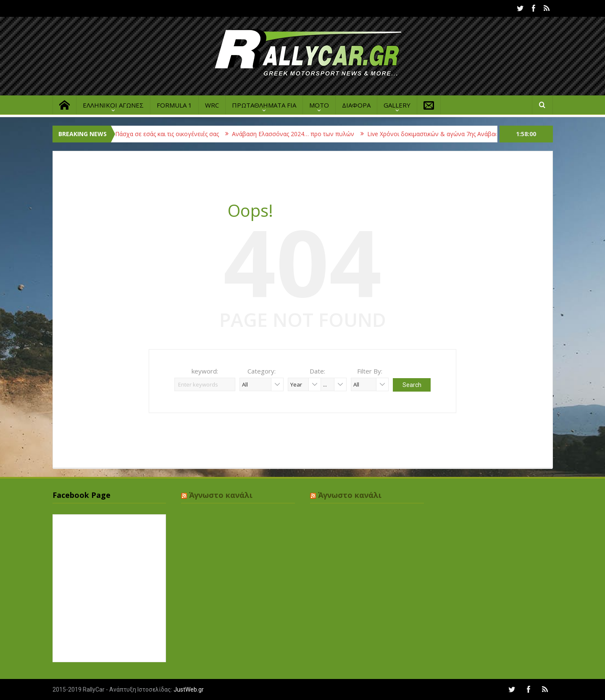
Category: (262, 371)
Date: (317, 371)
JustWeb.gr (189, 689)
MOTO (319, 105)
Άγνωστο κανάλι (221, 495)
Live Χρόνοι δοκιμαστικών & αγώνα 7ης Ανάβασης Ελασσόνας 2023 (464, 134)
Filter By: (370, 371)
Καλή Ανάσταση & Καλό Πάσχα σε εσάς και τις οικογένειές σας (138, 134)
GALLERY (397, 105)
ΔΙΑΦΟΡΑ (356, 105)
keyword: (205, 371)
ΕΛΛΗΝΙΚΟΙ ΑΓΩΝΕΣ (113, 105)
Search (412, 385)
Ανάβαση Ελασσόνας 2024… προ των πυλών (298, 134)
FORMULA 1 (174, 105)
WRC (212, 105)
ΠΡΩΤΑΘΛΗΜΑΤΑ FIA (264, 105)
